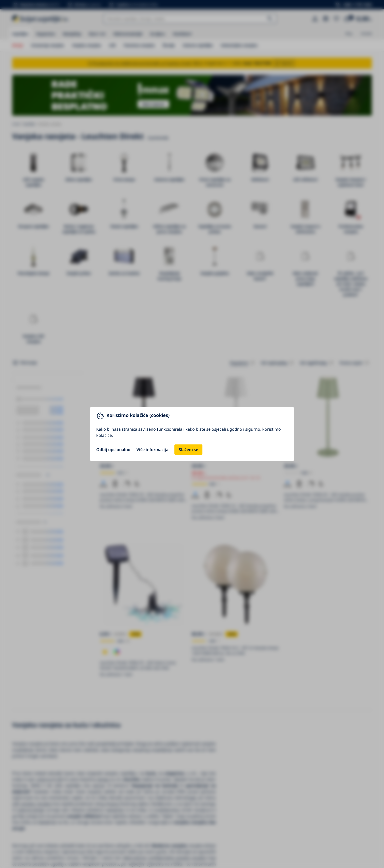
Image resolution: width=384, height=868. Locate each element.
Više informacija (152, 450)
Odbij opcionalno (113, 450)
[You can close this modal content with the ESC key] (192, 434)
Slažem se (188, 450)
